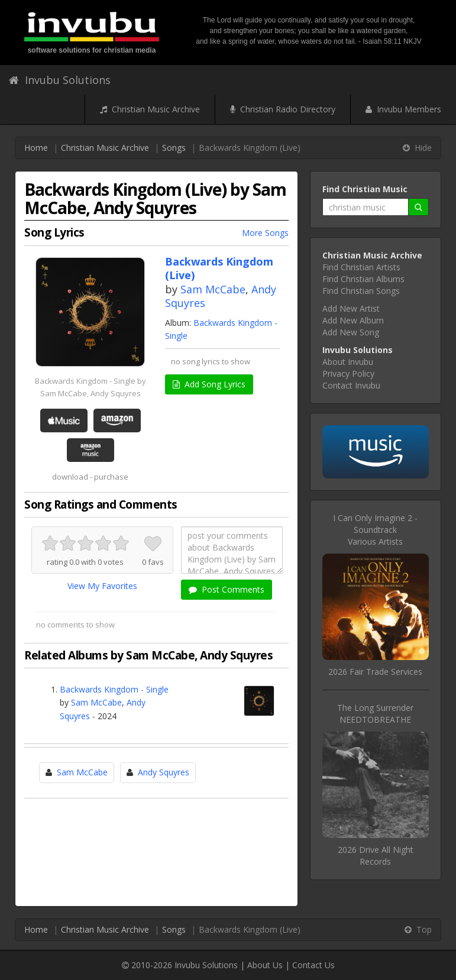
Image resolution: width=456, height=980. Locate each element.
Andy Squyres (164, 772)
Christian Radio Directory (283, 109)
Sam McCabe (213, 289)
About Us (265, 965)
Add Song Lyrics (209, 384)
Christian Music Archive (150, 109)
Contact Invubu (351, 385)
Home (36, 148)
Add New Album (353, 320)
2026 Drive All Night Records (376, 856)
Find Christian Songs (361, 291)
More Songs (265, 233)
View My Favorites (102, 586)
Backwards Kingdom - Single (114, 689)
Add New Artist (351, 308)
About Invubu (348, 362)
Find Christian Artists (361, 267)
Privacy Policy (348, 373)
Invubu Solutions (60, 80)
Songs (174, 148)
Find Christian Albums (363, 279)
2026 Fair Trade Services (375, 672)
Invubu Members (403, 109)
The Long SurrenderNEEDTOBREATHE (375, 714)
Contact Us (313, 965)
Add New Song (351, 332)
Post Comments (227, 589)
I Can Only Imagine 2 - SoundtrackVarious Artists (375, 530)
